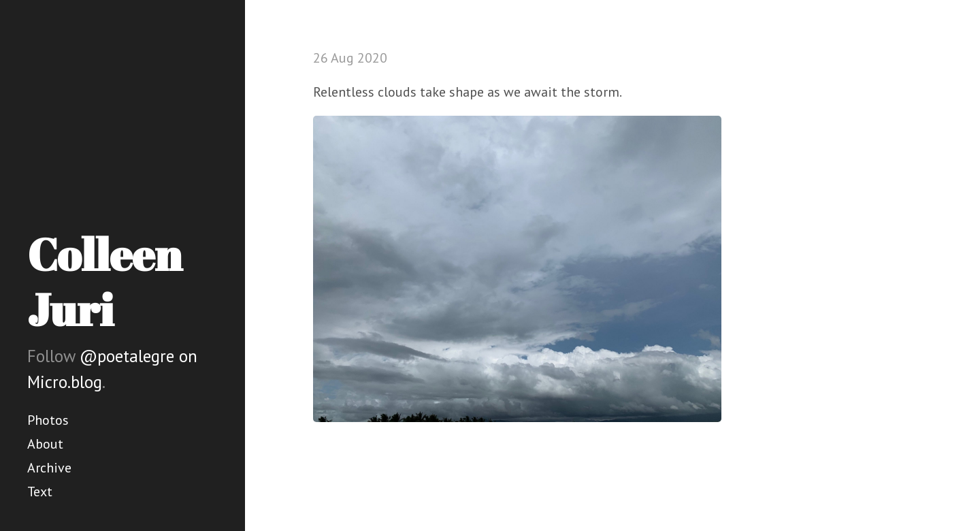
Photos (48, 420)
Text (40, 492)
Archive (49, 468)
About (45, 444)
